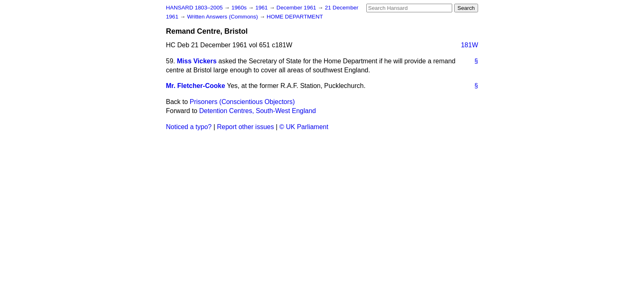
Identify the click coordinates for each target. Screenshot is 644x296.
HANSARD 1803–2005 (194, 8)
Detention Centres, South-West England (258, 111)
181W (469, 45)
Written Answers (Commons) (223, 17)
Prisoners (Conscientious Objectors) (242, 102)
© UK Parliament (304, 127)
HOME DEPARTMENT (295, 17)
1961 (262, 8)
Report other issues (245, 127)
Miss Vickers (197, 61)
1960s (240, 8)
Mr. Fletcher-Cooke (195, 86)
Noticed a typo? (189, 127)
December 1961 (297, 8)
